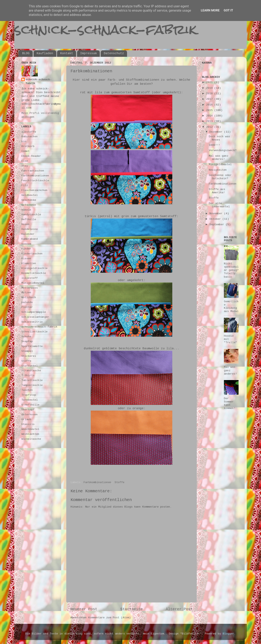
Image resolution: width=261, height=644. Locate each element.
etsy (25, 166)
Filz (25, 185)
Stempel (27, 351)
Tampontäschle (32, 385)
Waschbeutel (30, 429)
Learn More (210, 10)
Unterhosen (30, 415)
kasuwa (26, 244)
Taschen (27, 390)
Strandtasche (31, 371)
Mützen (26, 293)
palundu (27, 302)
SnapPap (27, 341)
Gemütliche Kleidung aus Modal (231, 307)
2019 (210, 88)
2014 (210, 116)
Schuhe (26, 337)
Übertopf (28, 410)
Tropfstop (29, 395)
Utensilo (28, 424)
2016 (210, 105)
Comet (25, 151)
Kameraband (30, 239)
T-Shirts (28, 375)
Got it (228, 10)
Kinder (26, 249)
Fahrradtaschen (33, 171)
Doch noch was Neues (219, 138)
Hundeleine (30, 229)
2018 (210, 94)
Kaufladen (45, 53)
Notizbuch (29, 297)
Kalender (28, 234)
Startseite (132, 609)
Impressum (88, 53)
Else (25, 161)
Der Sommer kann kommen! (230, 403)
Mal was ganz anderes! (219, 158)
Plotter (27, 307)
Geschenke (29, 200)
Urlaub (26, 419)
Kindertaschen (32, 254)
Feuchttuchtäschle (35, 181)
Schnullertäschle (34, 332)
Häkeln (26, 210)
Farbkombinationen (97, 482)
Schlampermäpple (34, 312)
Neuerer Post (84, 609)
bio (24, 141)
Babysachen (30, 137)
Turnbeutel (30, 400)
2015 (210, 110)
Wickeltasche (31, 439)
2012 (210, 127)
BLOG (26, 53)
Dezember (217, 132)
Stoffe (119, 482)
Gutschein (29, 205)
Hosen (25, 224)
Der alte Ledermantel (219, 205)
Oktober (216, 219)
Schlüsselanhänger (35, 317)
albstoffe (29, 132)
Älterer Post (179, 609)
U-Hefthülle (30, 405)
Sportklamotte (32, 346)
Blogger (228, 634)
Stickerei (29, 356)
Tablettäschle (32, 380)
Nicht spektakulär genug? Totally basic (231, 270)
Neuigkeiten (218, 170)
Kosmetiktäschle (34, 273)
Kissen (26, 259)
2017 (210, 99)
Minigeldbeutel (33, 283)
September (218, 225)
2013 (210, 121)
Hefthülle (29, 219)
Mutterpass (30, 288)
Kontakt (67, 53)
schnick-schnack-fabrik (105, 29)
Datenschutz (114, 53)
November (217, 214)
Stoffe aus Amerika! (217, 191)
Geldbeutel (30, 195)
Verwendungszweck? (223, 150)
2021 (210, 82)
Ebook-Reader (31, 156)
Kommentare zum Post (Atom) (109, 618)
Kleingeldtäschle (34, 268)
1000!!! (215, 145)
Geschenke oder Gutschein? (220, 177)
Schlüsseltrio (32, 322)
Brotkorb (28, 146)
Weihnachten (30, 434)
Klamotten (29, 263)
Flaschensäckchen (34, 190)
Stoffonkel (30, 366)
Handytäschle (31, 215)
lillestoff (30, 278)
